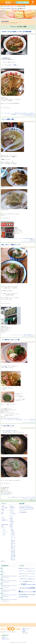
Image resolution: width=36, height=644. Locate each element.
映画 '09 (12, 506)
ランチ (6, 239)
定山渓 (12, 531)
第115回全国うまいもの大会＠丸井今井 (27, 508)
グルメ (4, 529)
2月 (2, 573)
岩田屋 (28, 114)
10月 (6, 576)
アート (30, 569)
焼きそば (34, 240)
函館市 (29, 239)
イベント (18, 114)
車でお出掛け (12, 508)
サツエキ (21, 114)
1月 (4, 573)
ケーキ (34, 571)
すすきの (26, 569)
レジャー (4, 533)
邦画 (25, 597)
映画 (32, 588)
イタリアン (33, 569)
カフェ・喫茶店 (4, 508)
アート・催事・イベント (9, 113)
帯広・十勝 (13, 550)
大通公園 (25, 588)
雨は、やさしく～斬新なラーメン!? (11, 245)
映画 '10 (12, 518)
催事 (26, 114)
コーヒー (21, 574)
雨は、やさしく (33, 335)
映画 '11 (12, 520)
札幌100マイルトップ (26, 628)
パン (26, 579)
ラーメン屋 (32, 497)
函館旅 (31, 239)
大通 (23, 588)
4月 (2, 578)
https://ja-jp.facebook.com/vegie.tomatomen (10, 418)
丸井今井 (31, 585)
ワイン (20, 585)
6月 (14, 576)
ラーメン (24, 114)
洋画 (24, 595)
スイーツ (12, 509)
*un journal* (5, 21)
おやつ (23, 569)
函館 (27, 239)
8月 (10, 576)
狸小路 (30, 595)
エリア (11, 528)
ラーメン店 (22, 239)
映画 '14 (3, 561)
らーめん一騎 (7, 431)
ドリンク (3, 511)
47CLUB (16, 113)
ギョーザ (11, 239)
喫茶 (21, 588)
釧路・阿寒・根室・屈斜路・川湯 (13, 553)
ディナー (13, 420)
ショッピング (5, 532)
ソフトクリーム (30, 576)
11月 (4, 576)
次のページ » (33, 500)
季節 (2, 512)
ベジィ (23, 420)
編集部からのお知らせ (6, 639)
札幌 (34, 114)
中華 (25, 239)
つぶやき (12, 512)
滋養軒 (31, 240)
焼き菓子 (27, 595)
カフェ (30, 571)
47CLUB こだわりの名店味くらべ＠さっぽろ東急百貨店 (17, 32)
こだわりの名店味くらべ (31, 113)
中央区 (24, 584)
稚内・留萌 (13, 560)
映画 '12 (12, 525)
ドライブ (14, 239)
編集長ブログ (4, 637)
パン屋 (3, 518)
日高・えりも (13, 546)
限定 (27, 597)
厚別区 (25, 335)
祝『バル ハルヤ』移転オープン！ (26, 506)
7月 (12, 576)
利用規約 (24, 631)
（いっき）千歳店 (13, 431)
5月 (16, 576)
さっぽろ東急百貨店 (13, 114)
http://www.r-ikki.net (6, 494)
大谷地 (27, 335)
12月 (2, 576)
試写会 (23, 597)
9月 (8, 576)
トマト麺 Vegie (19, 420)
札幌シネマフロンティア (27, 592)
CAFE (20, 569)
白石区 (33, 595)
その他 (4, 535)
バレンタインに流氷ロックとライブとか (27, 509)
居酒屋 (3, 509)
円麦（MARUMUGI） (23, 512)
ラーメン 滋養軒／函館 (8, 119)
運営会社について (25, 630)
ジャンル (3, 528)
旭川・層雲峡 (13, 556)
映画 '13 (12, 526)
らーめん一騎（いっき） (8, 426)
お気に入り (12, 511)
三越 (4, 62)
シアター (29, 574)
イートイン (26, 571)
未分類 (3, 506)
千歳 (34, 497)
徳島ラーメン (12, 65)
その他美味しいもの (14, 497)
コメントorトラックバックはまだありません (29, 116)
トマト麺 (2, 366)
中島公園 (28, 585)
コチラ (2, 431)
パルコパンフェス (23, 511)
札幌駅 (21, 595)
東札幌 (32, 420)
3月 (2, 570)
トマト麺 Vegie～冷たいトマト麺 (10, 340)
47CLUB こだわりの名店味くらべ (22, 113)
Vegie (10, 420)
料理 (2, 514)
